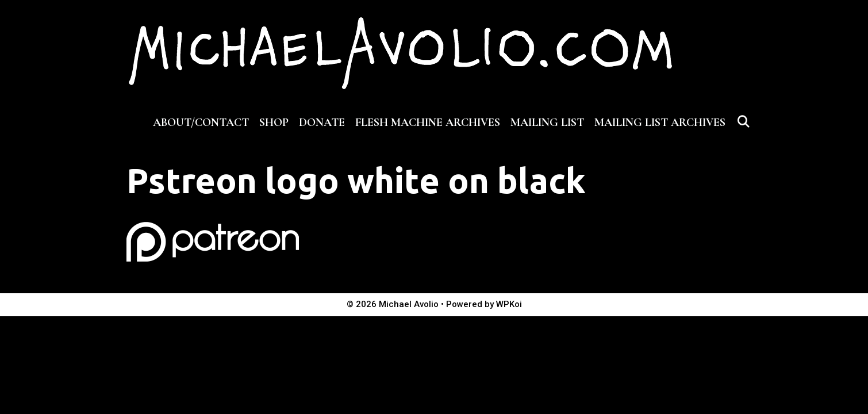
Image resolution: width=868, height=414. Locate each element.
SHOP (274, 122)
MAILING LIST (547, 122)
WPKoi (509, 304)
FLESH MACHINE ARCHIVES (428, 122)
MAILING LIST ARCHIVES (660, 122)
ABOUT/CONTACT (201, 122)
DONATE (322, 122)
